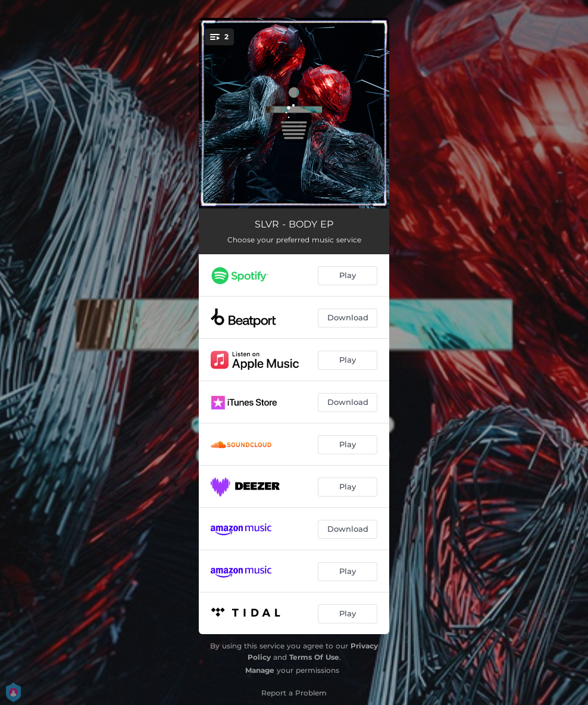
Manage (260, 670)
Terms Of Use (314, 657)
